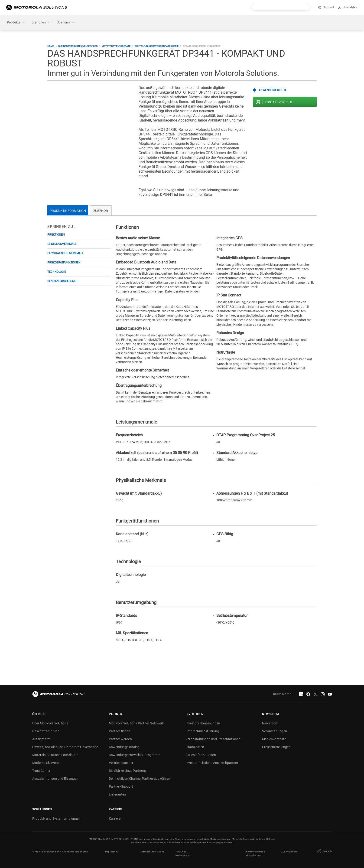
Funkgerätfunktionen (64, 263)
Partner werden (120, 739)
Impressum (112, 852)
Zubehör (101, 211)
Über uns (66, 22)
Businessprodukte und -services (78, 46)
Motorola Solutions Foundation (55, 755)
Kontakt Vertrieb (278, 102)
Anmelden (350, 7)
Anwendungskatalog (124, 747)
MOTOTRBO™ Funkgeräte (116, 46)
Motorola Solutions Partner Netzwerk (136, 723)
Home (51, 46)
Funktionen (56, 235)
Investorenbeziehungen (203, 723)
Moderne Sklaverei (46, 763)
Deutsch (324, 852)
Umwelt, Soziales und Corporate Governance (65, 747)
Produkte (16, 22)
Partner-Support (121, 786)
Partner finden (120, 731)
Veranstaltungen (275, 731)
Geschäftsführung (46, 731)
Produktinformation (68, 211)
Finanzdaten (195, 747)
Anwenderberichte (273, 90)
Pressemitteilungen (276, 747)
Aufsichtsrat (41, 739)
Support (329, 7)
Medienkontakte (274, 739)
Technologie (57, 272)
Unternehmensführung (202, 731)
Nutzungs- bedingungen (183, 853)
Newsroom (270, 723)
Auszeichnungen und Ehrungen (55, 779)
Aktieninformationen (201, 755)
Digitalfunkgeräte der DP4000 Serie (157, 46)
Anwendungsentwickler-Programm (135, 755)
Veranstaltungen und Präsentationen (213, 739)
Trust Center (41, 771)
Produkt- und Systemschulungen (56, 819)
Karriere (115, 819)
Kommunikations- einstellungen (256, 853)
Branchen (41, 22)
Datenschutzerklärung (153, 852)
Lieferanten (117, 794)
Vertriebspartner (121, 763)
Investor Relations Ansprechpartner (212, 763)
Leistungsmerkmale (62, 244)
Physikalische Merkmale (65, 253)
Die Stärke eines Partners (127, 771)
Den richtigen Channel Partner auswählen (140, 779)
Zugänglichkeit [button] (289, 852)
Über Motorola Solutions (50, 723)
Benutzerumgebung (62, 281)
